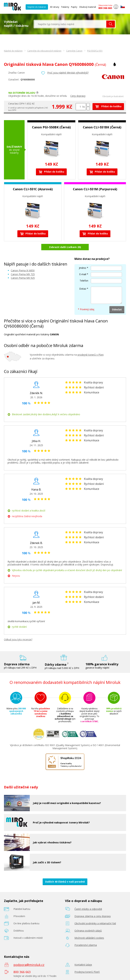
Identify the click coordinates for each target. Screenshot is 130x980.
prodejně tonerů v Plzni (91, 355)
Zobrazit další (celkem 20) (65, 247)
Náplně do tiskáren (37, 7)
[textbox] (70, 24)
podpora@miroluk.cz (29, 965)
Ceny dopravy (78, 96)
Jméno (83, 268)
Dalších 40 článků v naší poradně (65, 882)
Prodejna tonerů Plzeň (87, 972)
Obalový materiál (88, 7)
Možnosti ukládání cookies (89, 938)
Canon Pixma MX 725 (23, 274)
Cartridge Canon (74, 51)
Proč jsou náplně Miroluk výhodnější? (68, 73)
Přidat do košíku (108, 106)
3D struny (55, 7)
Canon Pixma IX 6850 (23, 270)
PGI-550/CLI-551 (95, 51)
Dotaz (83, 289)
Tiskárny (65, 7)
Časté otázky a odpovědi (88, 909)
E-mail (83, 274)
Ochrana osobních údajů (88, 931)
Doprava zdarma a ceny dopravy (93, 916)
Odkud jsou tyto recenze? (18, 639)
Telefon (84, 281)
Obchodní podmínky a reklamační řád (95, 923)
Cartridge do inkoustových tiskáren (44, 51)
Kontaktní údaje (83, 965)
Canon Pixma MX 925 (23, 278)
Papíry (74, 7)
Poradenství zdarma (86, 945)
